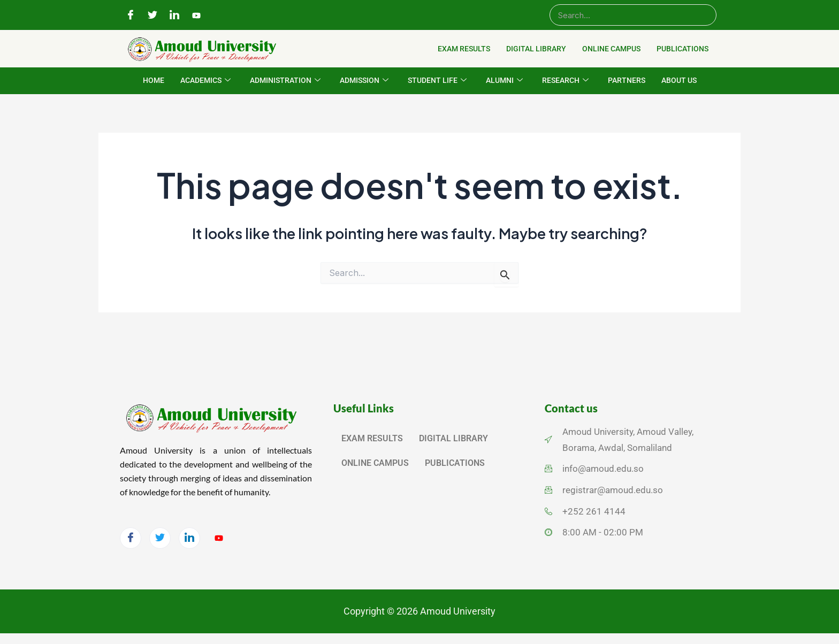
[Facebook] (131, 16)
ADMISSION (364, 81)
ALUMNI (504, 81)
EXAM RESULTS (464, 49)
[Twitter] (152, 16)
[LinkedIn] (174, 16)
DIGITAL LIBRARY (536, 49)
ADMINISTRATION (285, 81)
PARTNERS (627, 80)
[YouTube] (196, 16)
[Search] (633, 15)
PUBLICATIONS (682, 49)
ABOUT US (679, 80)
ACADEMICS (205, 81)
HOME (154, 80)
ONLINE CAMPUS (611, 49)
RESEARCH (565, 81)
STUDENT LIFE (437, 81)
